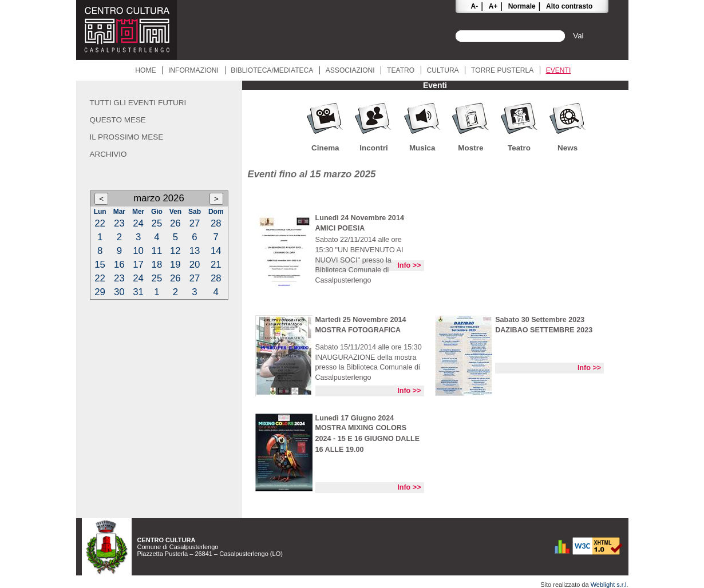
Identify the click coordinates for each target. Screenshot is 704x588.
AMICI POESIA (340, 228)
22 (100, 223)
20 (195, 265)
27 (195, 223)
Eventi (559, 70)
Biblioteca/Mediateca (272, 70)
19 (175, 265)
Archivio (108, 154)
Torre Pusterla (502, 70)
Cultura (443, 70)
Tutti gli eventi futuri (138, 103)
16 (119, 265)
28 (216, 223)
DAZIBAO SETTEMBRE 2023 (544, 330)
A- (475, 6)
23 (119, 223)
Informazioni (193, 70)
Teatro (401, 70)
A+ (493, 6)
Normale (522, 6)
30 (119, 292)
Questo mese (118, 120)
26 (175, 223)
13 (195, 251)
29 (100, 292)
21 (216, 265)
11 (157, 251)
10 (138, 251)
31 (138, 292)
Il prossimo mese (127, 137)
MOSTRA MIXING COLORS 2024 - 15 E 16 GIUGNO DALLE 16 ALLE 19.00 (368, 439)
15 (100, 265)
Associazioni (350, 70)
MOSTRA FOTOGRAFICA (358, 330)
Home (145, 70)
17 (138, 265)
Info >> (409, 265)
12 (175, 251)
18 (157, 265)
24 (138, 223)
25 (157, 223)
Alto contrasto (569, 6)
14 (216, 251)
